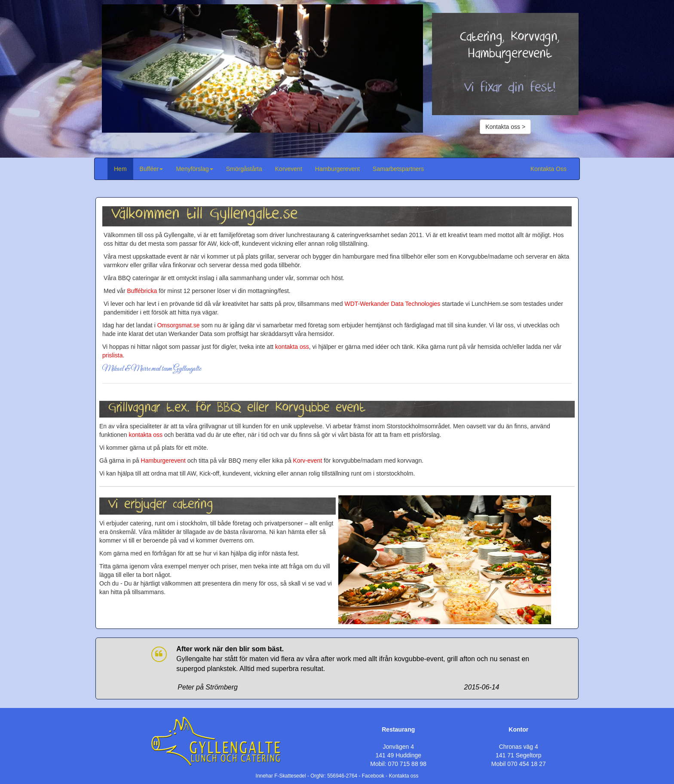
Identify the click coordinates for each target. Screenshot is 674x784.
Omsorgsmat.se (179, 325)
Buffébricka (142, 291)
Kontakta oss (404, 776)
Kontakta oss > (505, 127)
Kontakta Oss (548, 169)
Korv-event (308, 461)
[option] (262, 69)
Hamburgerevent (337, 169)
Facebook (373, 776)
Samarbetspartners (398, 169)
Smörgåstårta (244, 169)
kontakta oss (292, 347)
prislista (112, 355)
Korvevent (289, 169)
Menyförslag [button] (194, 169)
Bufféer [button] (152, 169)
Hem (120, 169)
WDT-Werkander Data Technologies (393, 304)
